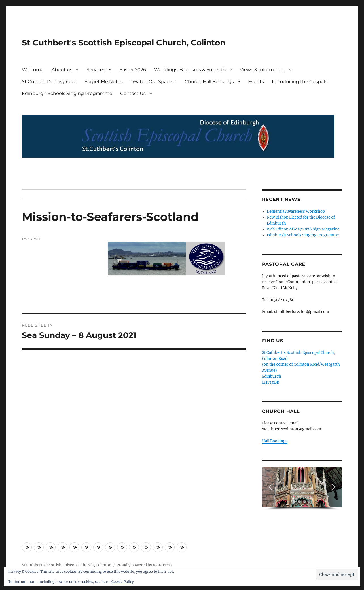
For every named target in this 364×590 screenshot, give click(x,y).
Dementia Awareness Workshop (296, 211)
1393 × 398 (31, 239)
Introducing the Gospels (300, 82)
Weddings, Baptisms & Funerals (190, 70)
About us (62, 70)
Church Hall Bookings (209, 82)
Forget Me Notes (104, 82)
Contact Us (133, 93)
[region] (302, 489)
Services (96, 70)
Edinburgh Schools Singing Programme (67, 93)
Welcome (33, 70)
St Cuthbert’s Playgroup (49, 82)
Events (256, 82)
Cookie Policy (123, 582)
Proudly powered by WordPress (145, 565)
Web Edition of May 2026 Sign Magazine (303, 229)
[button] (271, 487)
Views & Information (263, 70)
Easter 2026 (133, 70)
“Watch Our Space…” (154, 82)
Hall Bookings (275, 441)
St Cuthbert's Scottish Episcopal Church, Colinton (124, 43)
